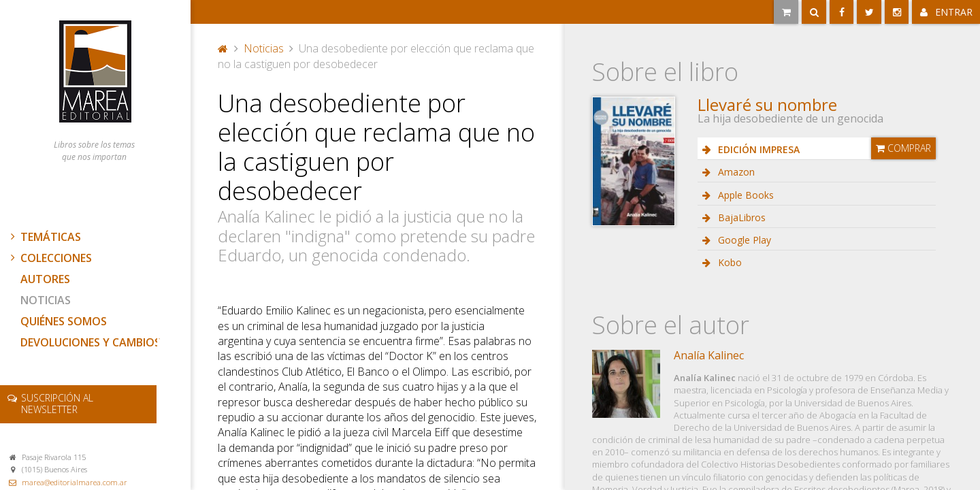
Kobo (729, 262)
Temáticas (44, 237)
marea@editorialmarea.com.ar (75, 482)
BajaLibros (740, 217)
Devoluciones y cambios (91, 342)
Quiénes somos (64, 321)
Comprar (903, 148)
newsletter (57, 404)
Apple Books (745, 195)
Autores (45, 279)
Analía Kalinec (709, 355)
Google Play (743, 240)
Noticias (46, 300)
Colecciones (50, 258)
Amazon (735, 172)
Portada (223, 48)
